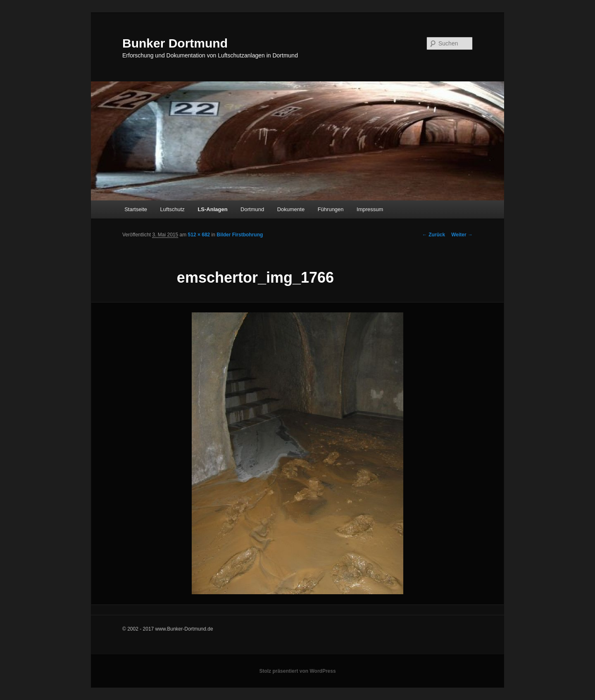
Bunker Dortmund (175, 43)
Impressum (370, 209)
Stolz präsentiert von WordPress (297, 671)
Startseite (136, 209)
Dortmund (252, 209)
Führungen (331, 209)
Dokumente (291, 209)
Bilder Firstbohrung (240, 235)
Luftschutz (173, 209)
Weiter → (462, 235)
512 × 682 (199, 235)
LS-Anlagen (212, 209)
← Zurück (434, 235)
